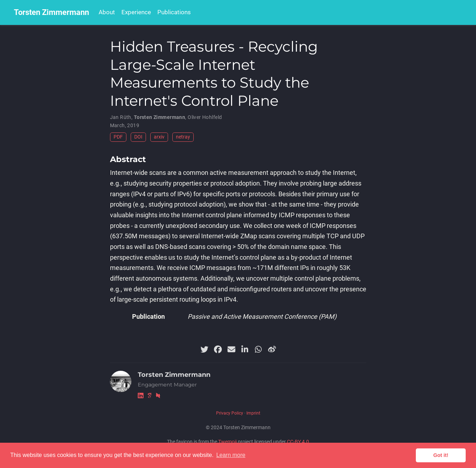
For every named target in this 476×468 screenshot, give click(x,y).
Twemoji (227, 442)
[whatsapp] (258, 349)
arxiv (159, 137)
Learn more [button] (231, 455)
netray (183, 137)
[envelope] (231, 349)
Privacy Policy (230, 413)
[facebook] (218, 349)
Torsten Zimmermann (51, 12)
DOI (138, 137)
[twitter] (204, 349)
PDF (118, 137)
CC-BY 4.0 (298, 442)
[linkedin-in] (245, 349)
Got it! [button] (441, 455)
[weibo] (272, 349)
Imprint (253, 413)
